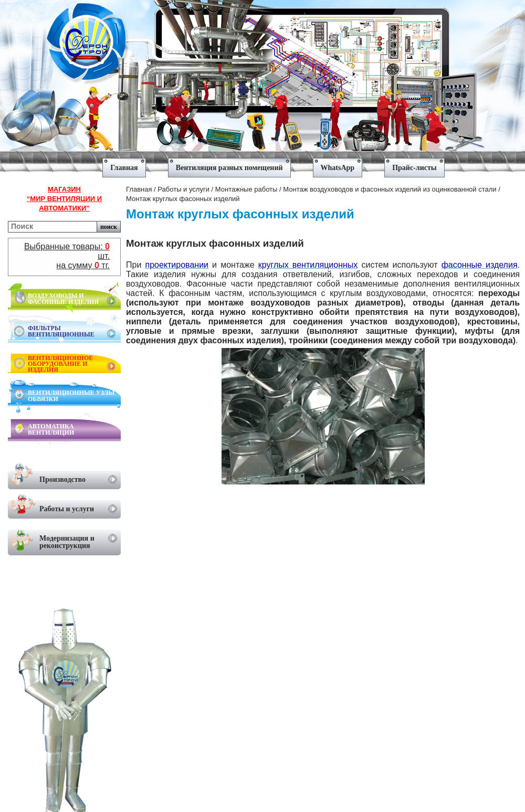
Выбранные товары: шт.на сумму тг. (67, 256)
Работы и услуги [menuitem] (64, 507)
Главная (139, 189)
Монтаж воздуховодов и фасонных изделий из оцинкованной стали (390, 189)
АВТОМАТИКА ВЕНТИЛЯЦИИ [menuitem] (51, 429)
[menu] (262, 164)
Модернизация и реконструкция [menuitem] (64, 540)
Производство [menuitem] (64, 478)
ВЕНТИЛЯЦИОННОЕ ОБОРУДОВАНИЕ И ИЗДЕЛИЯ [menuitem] (72, 364)
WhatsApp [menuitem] (338, 168)
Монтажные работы (246, 189)
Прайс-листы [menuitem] (414, 168)
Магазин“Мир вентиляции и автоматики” (64, 199)
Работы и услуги (183, 189)
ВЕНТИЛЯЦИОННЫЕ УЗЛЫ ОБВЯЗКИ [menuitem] (71, 396)
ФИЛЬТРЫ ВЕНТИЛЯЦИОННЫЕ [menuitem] (72, 331)
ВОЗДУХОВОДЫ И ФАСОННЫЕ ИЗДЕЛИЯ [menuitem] (72, 299)
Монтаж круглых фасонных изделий (183, 199)
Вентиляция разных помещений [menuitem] (229, 168)
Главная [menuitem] (124, 168)
